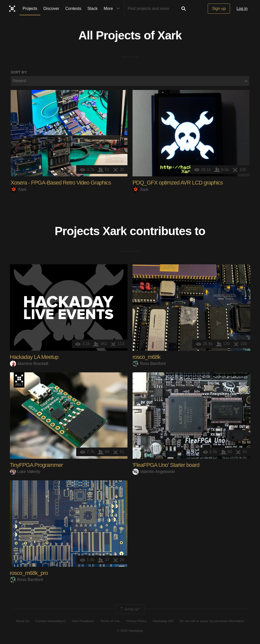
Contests (73, 9)
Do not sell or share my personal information (212, 622)
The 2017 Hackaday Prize (19, 380)
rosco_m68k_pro (29, 573)
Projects (30, 9)
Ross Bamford (149, 364)
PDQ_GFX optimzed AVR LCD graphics (178, 183)
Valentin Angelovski (154, 472)
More (113, 9)
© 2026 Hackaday (130, 631)
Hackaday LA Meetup (34, 357)
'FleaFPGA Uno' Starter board (166, 465)
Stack (92, 9)
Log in (242, 9)
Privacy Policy (136, 622)
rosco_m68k (147, 357)
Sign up (219, 9)
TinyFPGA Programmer (36, 465)
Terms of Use (110, 622)
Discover (51, 9)
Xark (169, 36)
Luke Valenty (25, 472)
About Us (22, 622)
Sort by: (19, 72)
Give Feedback (83, 622)
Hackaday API (163, 622)
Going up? (130, 610)
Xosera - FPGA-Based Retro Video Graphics (61, 183)
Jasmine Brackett (29, 364)
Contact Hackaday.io (51, 622)
